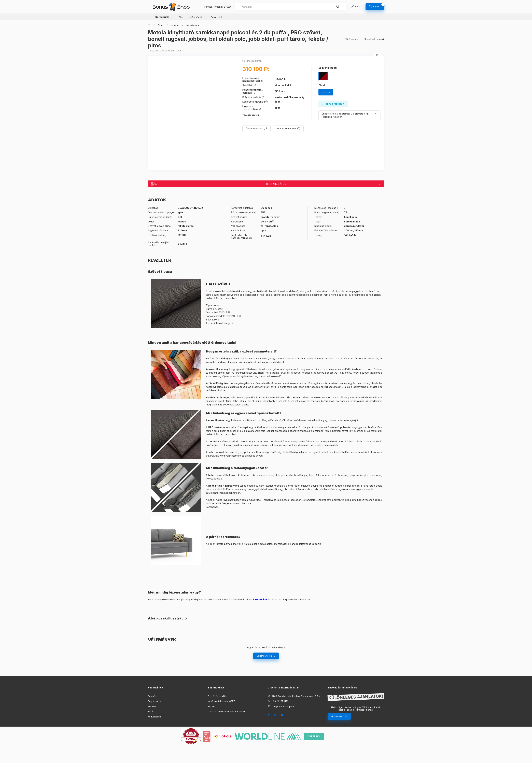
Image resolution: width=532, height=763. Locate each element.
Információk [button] (196, 17)
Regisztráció (154, 701)
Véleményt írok (264, 656)
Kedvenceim (154, 717)
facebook (269, 715)
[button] (160, 17)
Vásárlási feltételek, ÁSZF (221, 701)
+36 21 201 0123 (280, 701)
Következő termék (374, 39)
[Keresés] (338, 7)
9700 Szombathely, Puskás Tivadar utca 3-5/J (296, 696)
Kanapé (175, 25)
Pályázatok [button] (217, 17)
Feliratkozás (337, 716)
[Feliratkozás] (350, 115)
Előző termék (351, 39)
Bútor (161, 25)
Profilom (152, 706)
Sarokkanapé (193, 25)
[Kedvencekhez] (377, 55)
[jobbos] (326, 92)
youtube (282, 715)
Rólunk (211, 706)
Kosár (151, 711)
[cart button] (375, 7)
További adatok (251, 115)
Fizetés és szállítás (218, 696)
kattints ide (260, 599)
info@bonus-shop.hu (283, 706)
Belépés (152, 696)
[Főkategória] (149, 25)
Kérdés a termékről (286, 129)
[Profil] (357, 7)
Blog (181, 17)
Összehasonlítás (254, 129)
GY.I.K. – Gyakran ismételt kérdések (226, 711)
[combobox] (290, 7)
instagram (275, 715)
